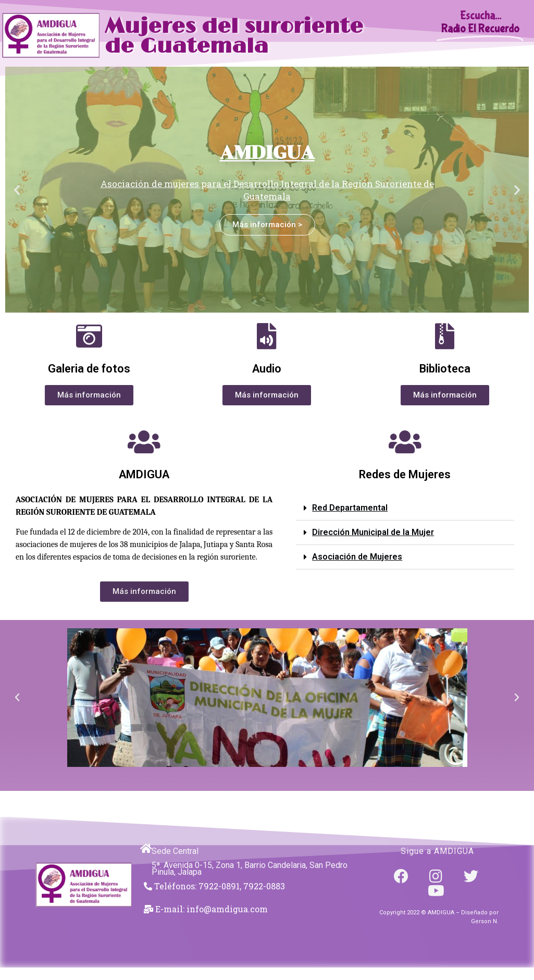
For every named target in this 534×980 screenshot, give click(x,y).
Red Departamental (350, 508)
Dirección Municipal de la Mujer (373, 532)
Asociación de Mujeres (357, 557)
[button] (17, 190)
